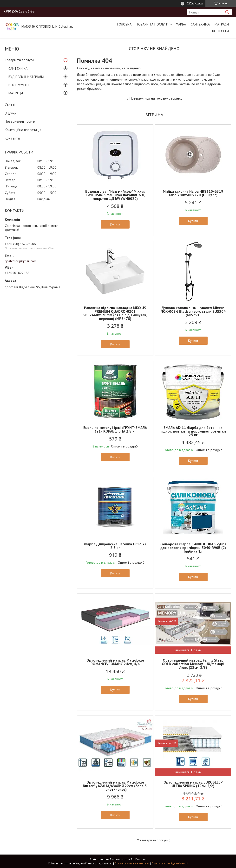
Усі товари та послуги (153, 840)
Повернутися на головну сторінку (156, 98)
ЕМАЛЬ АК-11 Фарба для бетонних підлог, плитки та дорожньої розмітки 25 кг (193, 431)
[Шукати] (227, 12)
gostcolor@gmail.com (21, 261)
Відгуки (11, 113)
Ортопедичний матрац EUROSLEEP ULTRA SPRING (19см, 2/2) (193, 784)
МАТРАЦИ (16, 93)
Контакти (220, 31)
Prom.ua (141, 859)
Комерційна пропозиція (23, 130)
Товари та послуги (152, 24)
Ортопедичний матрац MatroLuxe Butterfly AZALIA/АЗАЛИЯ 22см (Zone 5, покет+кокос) (115, 786)
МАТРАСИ (222, 24)
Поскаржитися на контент (132, 863)
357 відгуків (195, 3)
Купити (115, 224)
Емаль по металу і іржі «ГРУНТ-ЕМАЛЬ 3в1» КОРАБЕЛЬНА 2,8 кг (115, 429)
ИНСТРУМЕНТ (19, 85)
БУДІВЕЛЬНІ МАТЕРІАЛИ (26, 77)
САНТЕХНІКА (200, 24)
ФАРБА (181, 24)
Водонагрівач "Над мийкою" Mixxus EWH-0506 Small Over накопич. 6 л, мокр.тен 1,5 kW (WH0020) (115, 195)
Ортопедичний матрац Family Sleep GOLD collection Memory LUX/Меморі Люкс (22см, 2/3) (193, 664)
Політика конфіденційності (170, 863)
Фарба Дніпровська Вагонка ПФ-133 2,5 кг (115, 546)
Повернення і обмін (20, 121)
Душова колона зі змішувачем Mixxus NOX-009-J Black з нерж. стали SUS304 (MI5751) (193, 311)
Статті (10, 105)
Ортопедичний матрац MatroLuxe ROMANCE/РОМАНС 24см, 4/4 (115, 662)
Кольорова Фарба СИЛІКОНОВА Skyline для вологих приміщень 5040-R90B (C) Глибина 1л (193, 548)
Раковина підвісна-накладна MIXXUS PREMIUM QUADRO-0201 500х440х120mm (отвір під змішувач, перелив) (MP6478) (115, 313)
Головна (124, 24)
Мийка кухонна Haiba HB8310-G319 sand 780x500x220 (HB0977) (193, 193)
